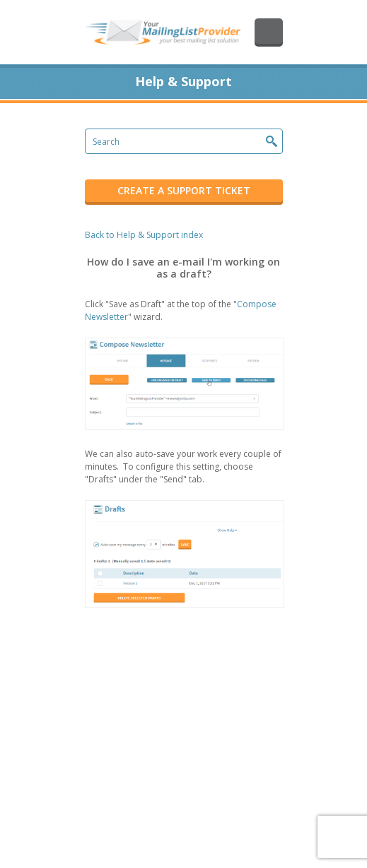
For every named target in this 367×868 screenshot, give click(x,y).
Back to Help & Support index (144, 235)
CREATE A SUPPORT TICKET (184, 190)
